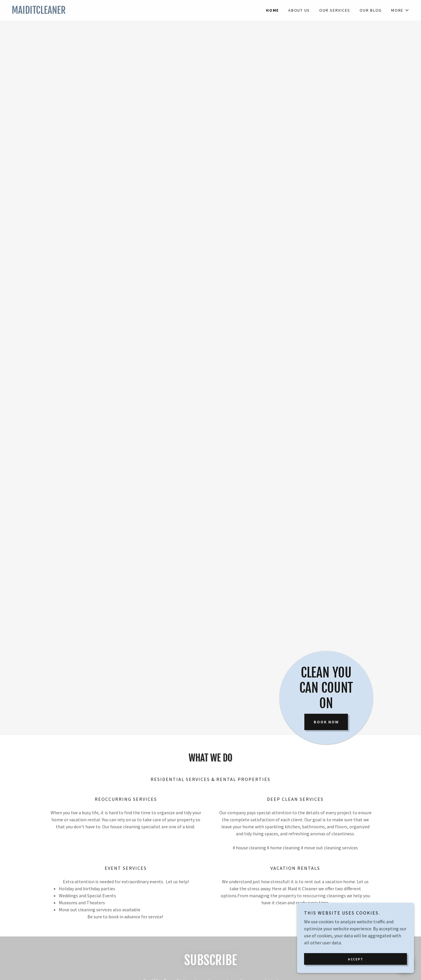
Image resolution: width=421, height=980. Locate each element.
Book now (326, 722)
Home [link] (272, 10)
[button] (400, 10)
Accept (356, 959)
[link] (111, 12)
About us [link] (299, 10)
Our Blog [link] (371, 10)
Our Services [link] (335, 10)
